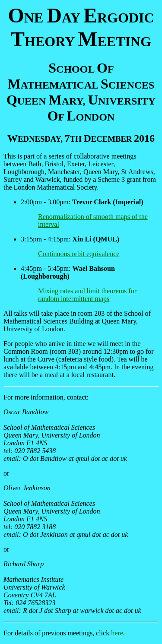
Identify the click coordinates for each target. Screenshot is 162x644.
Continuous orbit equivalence (79, 254)
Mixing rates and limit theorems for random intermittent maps (87, 295)
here (117, 633)
